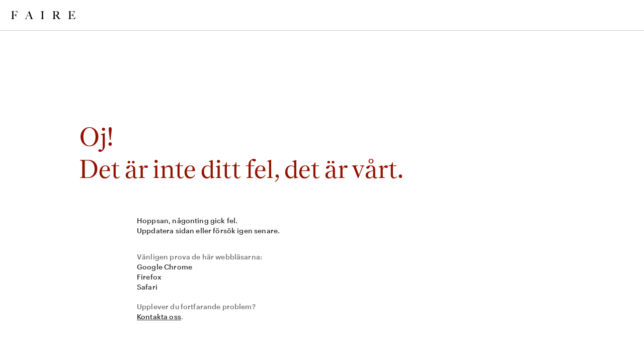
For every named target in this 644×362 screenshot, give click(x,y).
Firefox (149, 277)
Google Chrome (165, 267)
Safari (147, 287)
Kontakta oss (159, 316)
